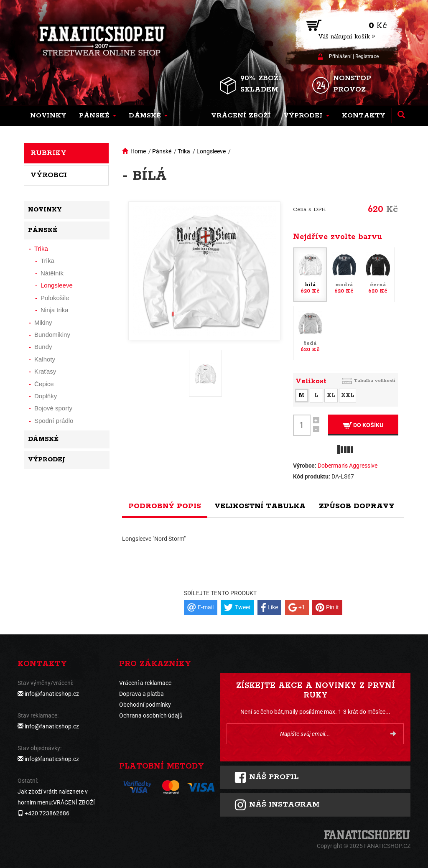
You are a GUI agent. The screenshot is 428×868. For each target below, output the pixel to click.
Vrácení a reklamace (145, 683)
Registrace (367, 56)
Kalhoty (45, 359)
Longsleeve (211, 151)
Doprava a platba (141, 694)
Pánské (162, 151)
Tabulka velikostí (374, 381)
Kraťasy (45, 371)
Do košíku (363, 425)
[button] (98, 116)
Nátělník (52, 273)
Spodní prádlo (54, 421)
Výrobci (49, 175)
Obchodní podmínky (145, 705)
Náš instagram (277, 805)
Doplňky (46, 396)
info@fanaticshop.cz (52, 694)
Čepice (44, 384)
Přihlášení (340, 56)
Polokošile (55, 298)
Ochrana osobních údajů (151, 715)
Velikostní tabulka (260, 506)
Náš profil (266, 777)
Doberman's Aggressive (348, 466)
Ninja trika (55, 310)
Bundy (43, 347)
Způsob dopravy (357, 506)
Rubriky (48, 153)
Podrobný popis (165, 506)
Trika (184, 151)
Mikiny (43, 322)
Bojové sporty (53, 408)
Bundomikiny (52, 335)
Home (138, 151)
